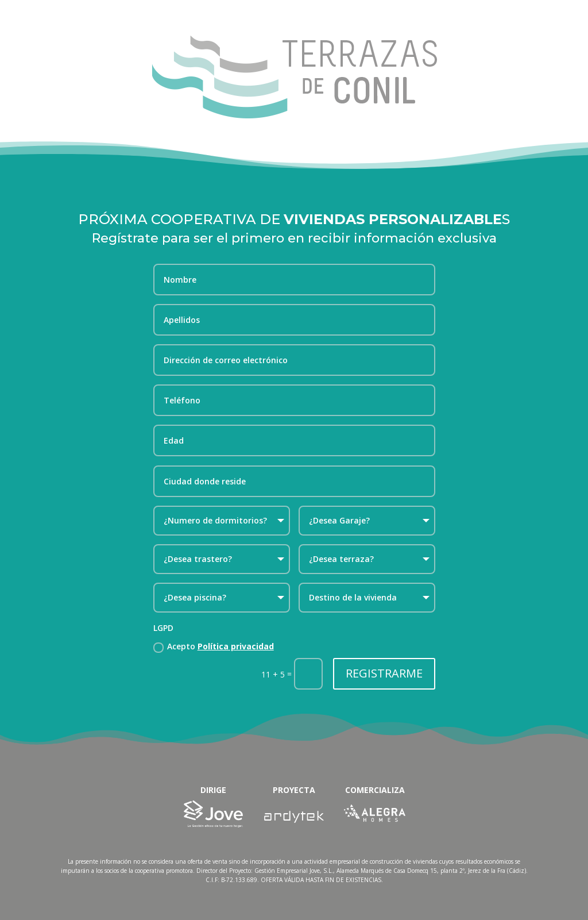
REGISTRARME (384, 673)
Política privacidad (236, 646)
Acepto (214, 646)
